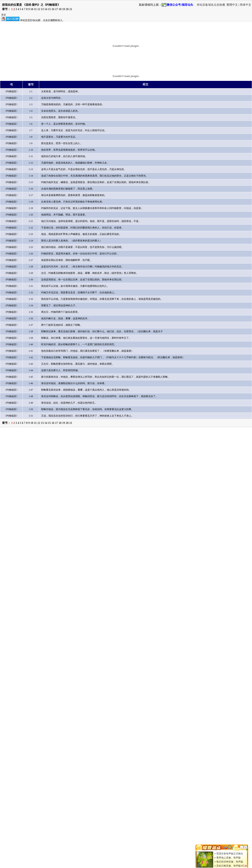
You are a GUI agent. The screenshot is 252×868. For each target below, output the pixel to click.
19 (64, 9)
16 (53, 9)
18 (60, 9)
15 (49, 9)
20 (67, 9)
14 (46, 9)
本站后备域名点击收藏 (211, 5)
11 (35, 9)
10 (32, 9)
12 (39, 9)
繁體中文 (232, 5)
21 (71, 9)
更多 (4, 15)
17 (57, 9)
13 (42, 9)
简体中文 (246, 5)
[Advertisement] (40, 469)
